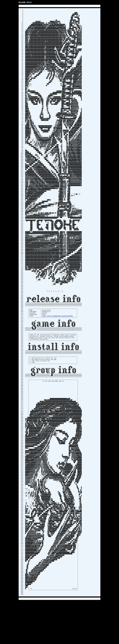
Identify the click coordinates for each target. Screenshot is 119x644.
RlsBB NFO (25, 2)
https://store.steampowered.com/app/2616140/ (57, 336)
